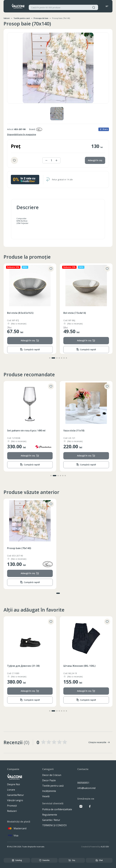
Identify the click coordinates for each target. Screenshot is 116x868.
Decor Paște (49, 780)
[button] (50, 358)
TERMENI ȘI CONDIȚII (54, 825)
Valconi (7, 18)
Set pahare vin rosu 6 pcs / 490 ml (83, 431)
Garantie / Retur (51, 820)
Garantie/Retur (15, 795)
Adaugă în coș (95, 160)
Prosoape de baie (41, 18)
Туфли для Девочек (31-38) (80, 666)
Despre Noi (13, 784)
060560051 (83, 783)
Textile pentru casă (22, 18)
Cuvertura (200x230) (19, 431)
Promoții (12, 806)
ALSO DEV (105, 847)
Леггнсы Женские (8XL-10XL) (24, 666)
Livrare (11, 790)
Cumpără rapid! (30, 349)
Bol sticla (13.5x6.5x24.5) (21, 313)
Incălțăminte (49, 791)
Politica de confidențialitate (57, 809)
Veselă (46, 796)
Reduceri (12, 811)
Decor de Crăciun (52, 775)
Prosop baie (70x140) (19, 548)
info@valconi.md (86, 788)
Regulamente (50, 815)
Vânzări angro (15, 800)
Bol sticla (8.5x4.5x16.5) (77, 313)
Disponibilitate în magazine (22, 134)
